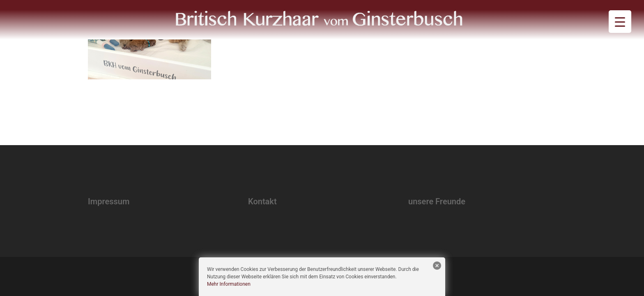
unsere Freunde (437, 201)
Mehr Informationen (229, 284)
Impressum (109, 201)
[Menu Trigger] (620, 22)
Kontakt (262, 201)
